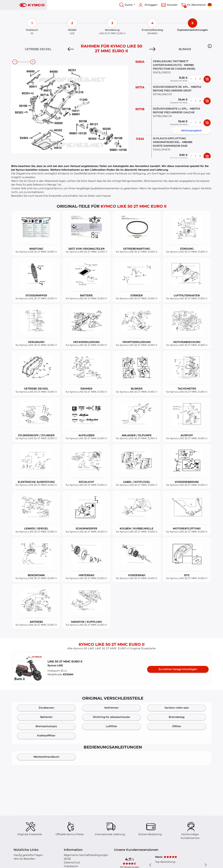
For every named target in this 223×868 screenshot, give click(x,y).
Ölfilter (177, 726)
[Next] (152, 49)
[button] (210, 46)
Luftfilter (111, 726)
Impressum (71, 866)
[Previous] (71, 49)
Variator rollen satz (177, 708)
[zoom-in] (33, 62)
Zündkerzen (46, 708)
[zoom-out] (15, 62)
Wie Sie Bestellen (24, 859)
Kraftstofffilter (46, 736)
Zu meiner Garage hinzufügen (178, 669)
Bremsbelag (177, 717)
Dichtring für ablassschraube (111, 717)
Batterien (46, 717)
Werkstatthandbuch (46, 757)
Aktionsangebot (191, 131)
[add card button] (207, 79)
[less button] (191, 79)
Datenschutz (72, 863)
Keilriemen (111, 708)
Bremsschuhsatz (46, 726)
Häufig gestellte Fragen (28, 855)
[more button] (200, 79)
